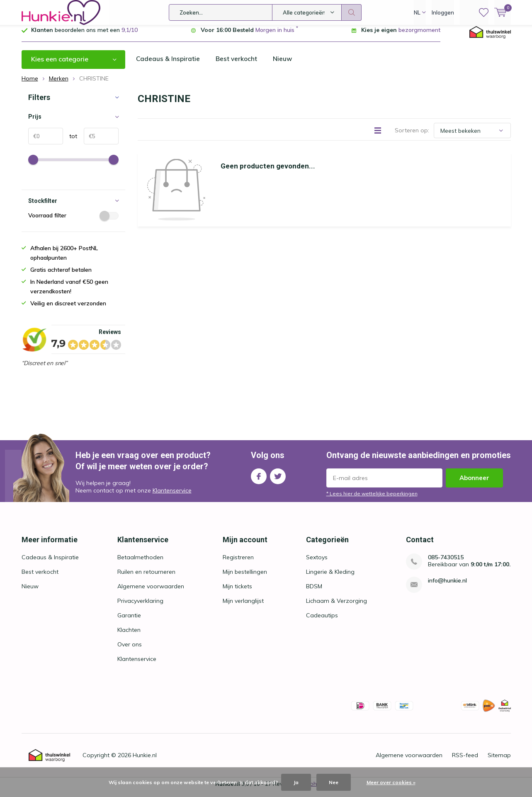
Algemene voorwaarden (151, 592)
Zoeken (352, 12)
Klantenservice (172, 497)
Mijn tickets (237, 592)
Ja (296, 782)
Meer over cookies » (391, 782)
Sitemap (499, 761)
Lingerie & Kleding (330, 578)
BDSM (314, 592)
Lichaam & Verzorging (336, 607)
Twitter (278, 481)
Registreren (238, 563)
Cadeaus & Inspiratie (168, 65)
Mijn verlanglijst (243, 607)
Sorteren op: (412, 136)
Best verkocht (238, 65)
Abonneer (474, 484)
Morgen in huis (275, 36)
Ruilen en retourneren (146, 578)
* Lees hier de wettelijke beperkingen (372, 500)
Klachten (129, 636)
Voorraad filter (73, 222)
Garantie (129, 622)
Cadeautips (322, 622)
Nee (334, 782)
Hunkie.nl (145, 761)
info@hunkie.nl (447, 587)
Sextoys (317, 563)
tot (70, 142)
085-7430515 (446, 564)
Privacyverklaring (140, 607)
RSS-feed (465, 761)
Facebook (259, 481)
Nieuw (284, 65)
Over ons (130, 651)
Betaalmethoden (140, 563)
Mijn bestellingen (245, 578)
